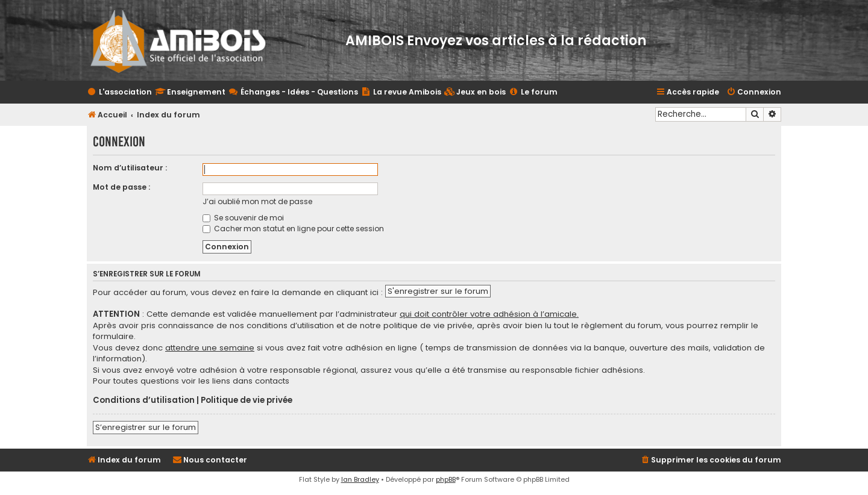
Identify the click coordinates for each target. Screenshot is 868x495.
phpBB (446, 479)
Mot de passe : (121, 187)
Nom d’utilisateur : (130, 168)
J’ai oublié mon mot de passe (257, 201)
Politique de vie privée (247, 400)
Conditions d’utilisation (144, 400)
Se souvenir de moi (243, 218)
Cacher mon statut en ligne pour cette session (293, 229)
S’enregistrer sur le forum (146, 427)
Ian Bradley (360, 479)
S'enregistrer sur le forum (438, 291)
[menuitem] (475, 92)
